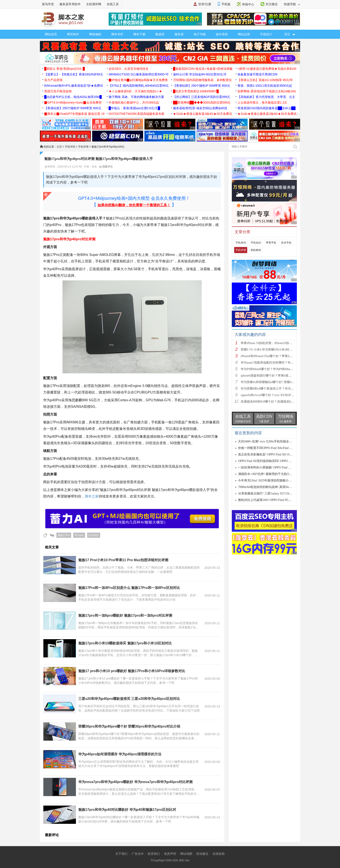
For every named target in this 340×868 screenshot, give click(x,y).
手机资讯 (241, 243)
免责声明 (170, 854)
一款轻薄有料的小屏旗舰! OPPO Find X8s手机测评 (272, 467)
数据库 (160, 34)
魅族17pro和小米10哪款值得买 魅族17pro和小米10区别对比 (125, 643)
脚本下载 (139, 34)
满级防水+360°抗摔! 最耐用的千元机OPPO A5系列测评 (275, 474)
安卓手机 (286, 243)
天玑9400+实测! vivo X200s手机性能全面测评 (268, 441)
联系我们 (154, 854)
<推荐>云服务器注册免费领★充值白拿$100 (267, 69)
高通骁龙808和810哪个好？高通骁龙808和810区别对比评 (279, 402)
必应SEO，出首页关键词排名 (129, 69)
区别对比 (94, 535)
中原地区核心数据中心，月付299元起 (134, 102)
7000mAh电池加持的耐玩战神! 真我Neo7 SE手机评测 (273, 487)
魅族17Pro (64, 535)
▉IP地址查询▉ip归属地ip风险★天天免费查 (138, 80)
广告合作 (138, 854)
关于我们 (121, 854)
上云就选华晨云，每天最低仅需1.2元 (262, 102)
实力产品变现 (53, 80)
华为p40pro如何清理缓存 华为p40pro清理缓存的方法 (120, 754)
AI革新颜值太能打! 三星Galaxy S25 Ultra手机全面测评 (274, 493)
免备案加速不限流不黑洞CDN (257, 74)
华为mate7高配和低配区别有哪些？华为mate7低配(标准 (277, 363)
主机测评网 (94, 4)
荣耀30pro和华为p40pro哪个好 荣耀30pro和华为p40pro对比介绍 (129, 726)
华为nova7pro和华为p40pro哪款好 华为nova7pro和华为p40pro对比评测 (135, 782)
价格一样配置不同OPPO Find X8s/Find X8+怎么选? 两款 (275, 448)
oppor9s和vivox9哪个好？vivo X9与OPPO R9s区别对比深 (278, 395)
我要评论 (106, 167)
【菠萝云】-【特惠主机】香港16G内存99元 (74, 74)
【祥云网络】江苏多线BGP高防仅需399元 (202, 97)
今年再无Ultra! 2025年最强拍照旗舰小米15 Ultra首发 (273, 480)
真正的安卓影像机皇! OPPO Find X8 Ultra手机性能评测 (275, 454)
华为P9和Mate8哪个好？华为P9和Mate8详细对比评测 (276, 369)
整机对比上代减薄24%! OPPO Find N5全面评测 (269, 500)
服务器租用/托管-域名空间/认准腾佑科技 (200, 108)
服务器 (179, 34)
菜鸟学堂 (48, 4)
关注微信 (271, 4)
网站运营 (244, 34)
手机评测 (83, 147)
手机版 (226, 4)
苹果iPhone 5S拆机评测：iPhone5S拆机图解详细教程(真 (278, 343)
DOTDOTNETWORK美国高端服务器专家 (136, 114)
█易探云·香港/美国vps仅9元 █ (65, 69)
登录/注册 (205, 4)
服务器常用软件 (70, 4)
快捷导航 (292, 4)
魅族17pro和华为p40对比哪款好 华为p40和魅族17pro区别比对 (127, 810)
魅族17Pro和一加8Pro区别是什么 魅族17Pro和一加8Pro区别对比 (129, 588)
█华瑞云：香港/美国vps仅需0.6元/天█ (134, 108)
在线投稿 (219, 854)
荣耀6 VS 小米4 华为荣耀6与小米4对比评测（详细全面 (277, 350)
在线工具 (113, 4)
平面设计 (266, 34)
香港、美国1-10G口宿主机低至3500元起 (265, 86)
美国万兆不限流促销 (58, 91)
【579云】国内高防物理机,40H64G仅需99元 (139, 86)
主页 (59, 147)
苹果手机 (271, 243)
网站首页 (51, 34)
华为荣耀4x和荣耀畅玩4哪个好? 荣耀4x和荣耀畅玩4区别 (278, 382)
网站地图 (186, 854)
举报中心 (248, 4)
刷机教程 (256, 250)
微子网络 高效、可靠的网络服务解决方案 (136, 97)
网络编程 (95, 34)
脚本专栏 (117, 34)
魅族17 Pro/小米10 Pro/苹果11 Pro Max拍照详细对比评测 (123, 560)
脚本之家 (92, 496)
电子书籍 (200, 34)
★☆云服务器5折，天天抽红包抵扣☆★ (135, 91)
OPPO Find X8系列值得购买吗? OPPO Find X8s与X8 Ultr (275, 461)
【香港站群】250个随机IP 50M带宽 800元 (202, 86)
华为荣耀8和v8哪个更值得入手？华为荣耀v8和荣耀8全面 (279, 389)
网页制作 (73, 34)
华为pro (79, 535)
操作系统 (222, 34)
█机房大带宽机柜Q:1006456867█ (196, 91)
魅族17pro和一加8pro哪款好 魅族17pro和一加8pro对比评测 (125, 615)
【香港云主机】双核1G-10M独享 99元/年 (265, 80)
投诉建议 (202, 854)
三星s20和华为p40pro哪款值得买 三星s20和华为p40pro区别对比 (129, 699)
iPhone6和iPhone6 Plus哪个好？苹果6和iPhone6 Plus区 (276, 356)
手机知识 (256, 243)
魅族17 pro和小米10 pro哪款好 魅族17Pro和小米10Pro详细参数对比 (132, 671)
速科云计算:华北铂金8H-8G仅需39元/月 (200, 74)
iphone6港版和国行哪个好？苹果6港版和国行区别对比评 (278, 376)
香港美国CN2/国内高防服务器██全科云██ (266, 108)
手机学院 (70, 147)
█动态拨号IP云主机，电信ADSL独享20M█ (73, 97)
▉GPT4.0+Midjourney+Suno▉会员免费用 (73, 102)
